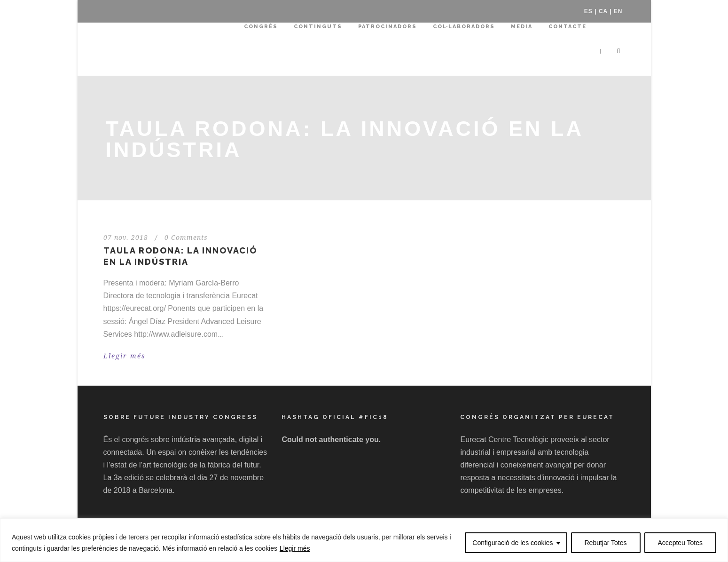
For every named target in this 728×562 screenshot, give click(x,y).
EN (618, 11)
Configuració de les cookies (513, 543)
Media (522, 27)
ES (588, 11)
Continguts (318, 27)
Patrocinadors (387, 27)
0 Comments (186, 237)
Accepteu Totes (680, 543)
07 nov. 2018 (126, 237)
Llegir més (295, 548)
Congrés (261, 27)
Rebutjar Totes (606, 543)
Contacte (568, 27)
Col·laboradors (464, 27)
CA (603, 11)
